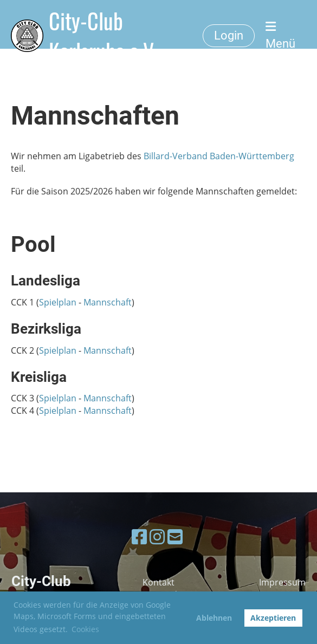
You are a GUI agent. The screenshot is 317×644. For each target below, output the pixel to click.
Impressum (282, 582)
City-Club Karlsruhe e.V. (103, 36)
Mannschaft (108, 302)
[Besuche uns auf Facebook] (139, 536)
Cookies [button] (85, 629)
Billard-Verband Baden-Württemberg (219, 156)
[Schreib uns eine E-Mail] (175, 536)
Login (229, 35)
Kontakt (158, 582)
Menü (280, 35)
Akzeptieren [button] (273, 618)
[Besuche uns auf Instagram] (157, 536)
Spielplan (58, 302)
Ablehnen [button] (214, 618)
